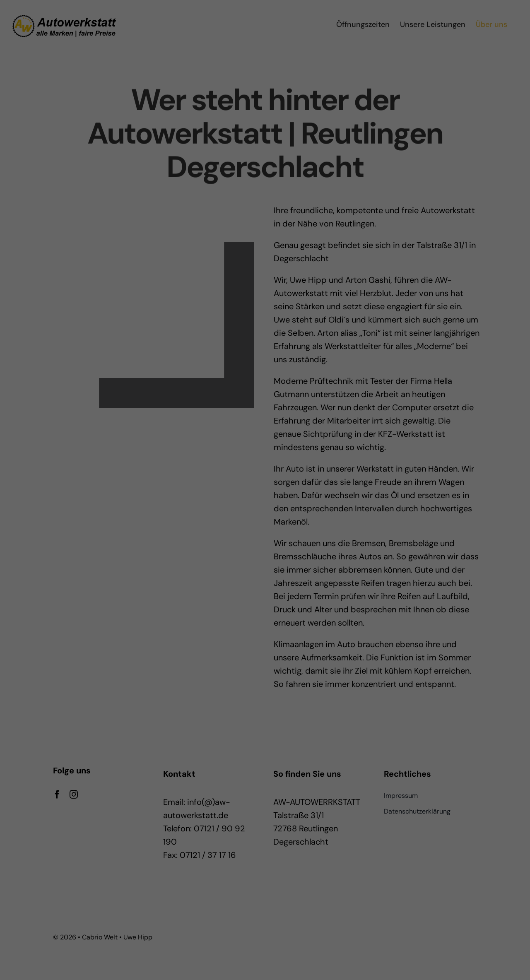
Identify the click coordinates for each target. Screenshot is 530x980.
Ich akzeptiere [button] (265, 530)
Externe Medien (341, 501)
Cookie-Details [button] (228, 583)
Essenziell (176, 501)
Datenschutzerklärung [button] (270, 583)
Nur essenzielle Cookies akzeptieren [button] (265, 555)
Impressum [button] (307, 583)
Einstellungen (191, 482)
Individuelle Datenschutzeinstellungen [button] (265, 573)
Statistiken (254, 501)
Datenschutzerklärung (243, 474)
